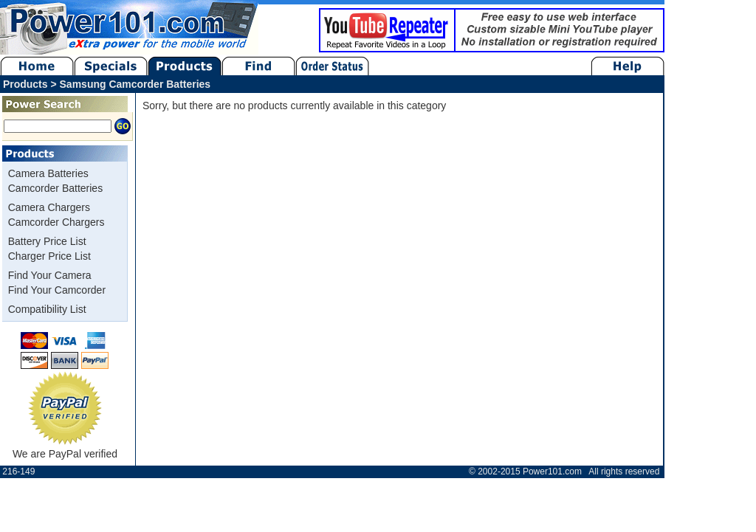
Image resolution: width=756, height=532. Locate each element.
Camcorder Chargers (56, 222)
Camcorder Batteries (55, 188)
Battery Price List (47, 241)
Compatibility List (47, 309)
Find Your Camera (50, 275)
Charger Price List (49, 256)
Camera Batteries (48, 173)
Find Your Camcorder (57, 290)
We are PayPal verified (65, 448)
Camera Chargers (49, 207)
